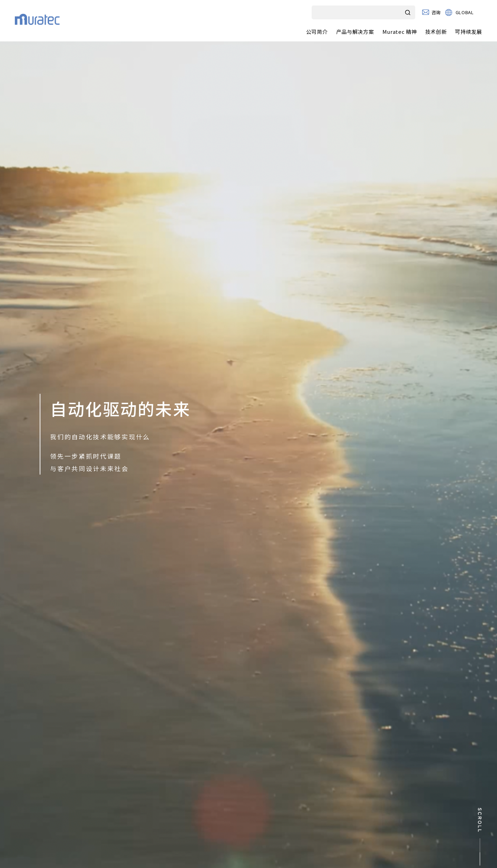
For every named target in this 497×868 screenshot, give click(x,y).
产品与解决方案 (355, 32)
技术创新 (436, 32)
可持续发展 (469, 32)
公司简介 (317, 32)
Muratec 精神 (400, 32)
